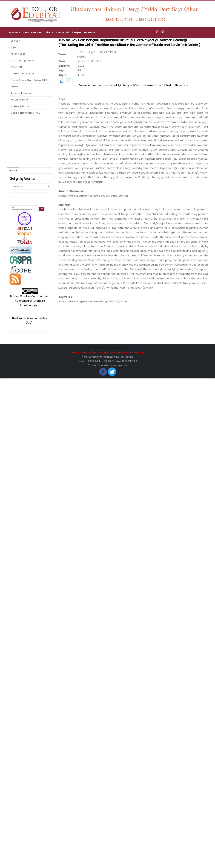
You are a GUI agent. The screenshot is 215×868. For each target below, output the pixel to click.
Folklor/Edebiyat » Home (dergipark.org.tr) (107, 347)
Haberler (90, 32)
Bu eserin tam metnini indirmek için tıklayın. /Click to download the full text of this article (133, 85)
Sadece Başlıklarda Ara (23, 209)
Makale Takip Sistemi (22, 74)
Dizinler (15, 87)
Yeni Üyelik (16, 67)
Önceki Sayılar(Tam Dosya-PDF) (29, 80)
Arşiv (13, 47)
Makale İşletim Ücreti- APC (25, 113)
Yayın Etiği (62, 32)
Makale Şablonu (20, 106)
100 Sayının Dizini (20, 100)
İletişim (76, 32)
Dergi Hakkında (33, 32)
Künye (49, 32)
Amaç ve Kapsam (21, 93)
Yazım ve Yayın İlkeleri (23, 60)
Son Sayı (15, 41)
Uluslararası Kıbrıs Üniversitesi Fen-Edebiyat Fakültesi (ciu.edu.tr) (108, 353)
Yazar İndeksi (18, 54)
